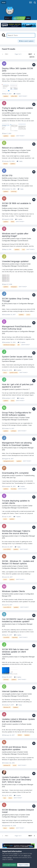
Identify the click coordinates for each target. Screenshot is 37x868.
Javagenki (5, 389)
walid (4, 73)
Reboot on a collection (12, 148)
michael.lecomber (8, 594)
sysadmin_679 (7, 506)
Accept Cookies (10, 865)
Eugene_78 (6, 150)
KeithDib (5, 178)
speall (4, 624)
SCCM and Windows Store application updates (14, 748)
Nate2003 (5, 418)
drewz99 (5, 331)
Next (30, 54)
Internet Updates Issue (13, 691)
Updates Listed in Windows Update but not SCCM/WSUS (18, 720)
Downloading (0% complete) (15, 473)
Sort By (32, 57)
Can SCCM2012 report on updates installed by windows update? (18, 620)
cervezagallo (6, 694)
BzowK (4, 785)
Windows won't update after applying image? (15, 235)
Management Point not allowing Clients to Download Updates (17, 444)
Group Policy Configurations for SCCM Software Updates (17, 414)
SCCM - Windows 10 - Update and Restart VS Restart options (18, 562)
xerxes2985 (6, 113)
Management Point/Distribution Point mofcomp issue (17, 328)
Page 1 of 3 (18, 54)
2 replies (19, 219)
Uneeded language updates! (15, 261)
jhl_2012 (4, 304)
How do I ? (26, 389)
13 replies (22, 342)
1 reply (20, 161)
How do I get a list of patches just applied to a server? (18, 386)
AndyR (4, 724)
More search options (26, 41)
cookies (15, 853)
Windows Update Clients (13, 591)
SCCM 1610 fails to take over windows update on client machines (15, 652)
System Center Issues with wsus (17, 357)
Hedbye (5, 208)
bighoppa (5, 536)
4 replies (17, 94)
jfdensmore (6, 264)
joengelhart (6, 359)
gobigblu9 (5, 815)
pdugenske (6, 475)
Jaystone (5, 657)
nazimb (4, 566)
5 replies (17, 795)
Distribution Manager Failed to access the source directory (16, 532)
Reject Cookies (23, 865)
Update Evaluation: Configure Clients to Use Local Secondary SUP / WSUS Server (17, 780)
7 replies (17, 517)
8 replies (18, 370)
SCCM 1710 (7, 176)
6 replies (21, 398)
